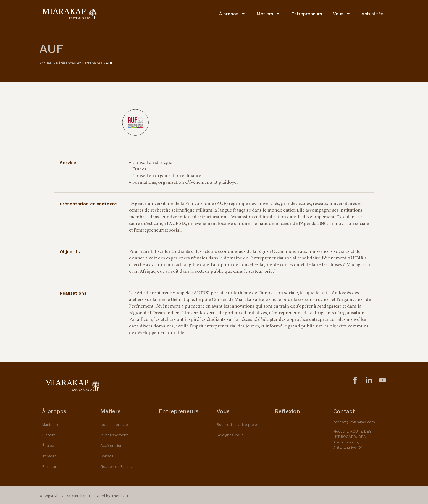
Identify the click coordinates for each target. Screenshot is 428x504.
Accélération (111, 446)
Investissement (114, 435)
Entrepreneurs (307, 13)
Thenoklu (120, 496)
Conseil (107, 456)
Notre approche (114, 425)
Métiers (268, 14)
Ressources (52, 467)
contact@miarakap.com (354, 422)
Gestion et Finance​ (117, 467)
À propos (232, 14)
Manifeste (51, 425)
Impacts (49, 456)
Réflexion (287, 411)
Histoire (49, 435)
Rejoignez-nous (230, 435)
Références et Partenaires (79, 63)
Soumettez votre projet (238, 425)
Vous (342, 14)
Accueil (46, 63)
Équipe (48, 446)
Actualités (372, 13)
